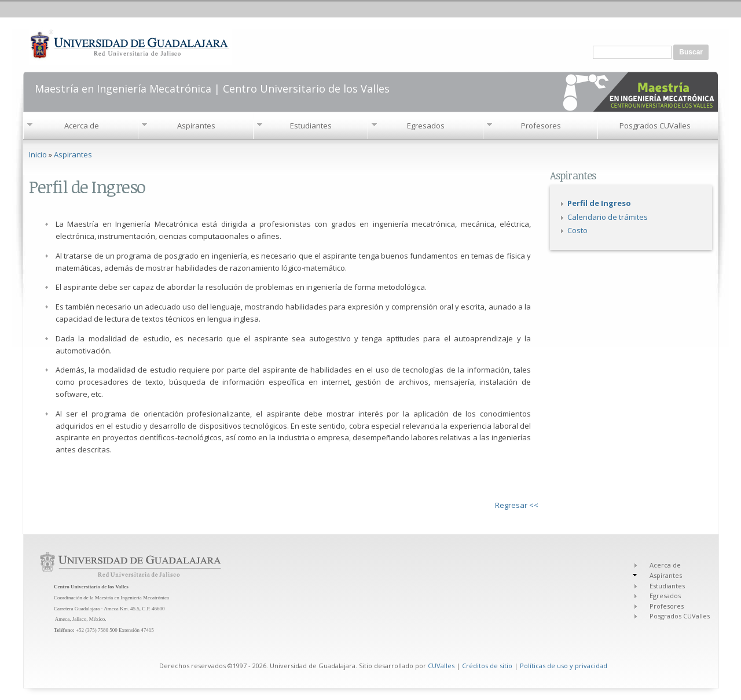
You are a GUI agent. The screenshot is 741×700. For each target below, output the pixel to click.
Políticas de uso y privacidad (564, 666)
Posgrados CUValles (655, 126)
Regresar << (517, 505)
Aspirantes (196, 126)
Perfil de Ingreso (599, 203)
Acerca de (82, 126)
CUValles (441, 666)
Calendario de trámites (608, 217)
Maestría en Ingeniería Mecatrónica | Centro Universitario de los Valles (212, 88)
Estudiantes (311, 126)
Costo (577, 230)
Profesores (541, 126)
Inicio (38, 154)
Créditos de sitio (487, 666)
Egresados (426, 126)
